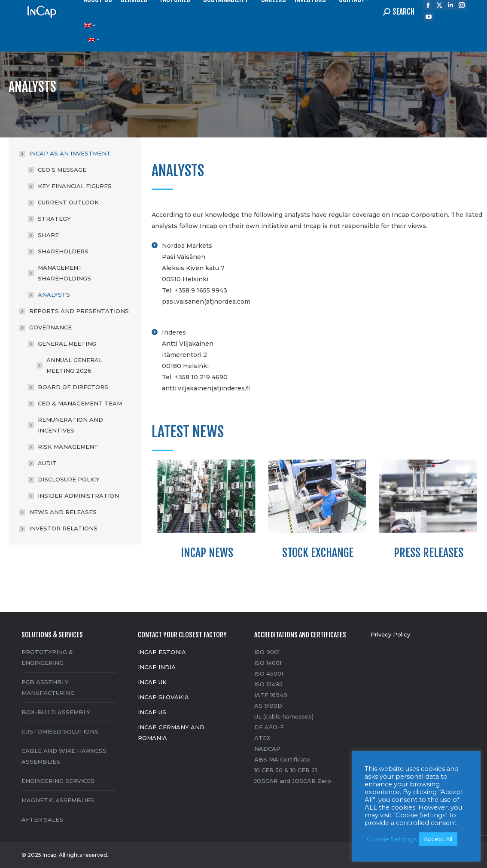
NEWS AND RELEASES (63, 512)
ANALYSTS (54, 295)
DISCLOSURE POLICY (69, 479)
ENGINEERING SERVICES (58, 781)
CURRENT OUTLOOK (68, 202)
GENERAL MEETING (63, 344)
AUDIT (47, 463)
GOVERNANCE (46, 327)
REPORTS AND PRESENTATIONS (79, 311)
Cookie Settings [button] (392, 839)
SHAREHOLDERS (63, 251)
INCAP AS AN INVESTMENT (66, 153)
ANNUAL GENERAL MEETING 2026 (74, 365)
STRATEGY (54, 219)
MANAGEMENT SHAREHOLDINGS (64, 273)
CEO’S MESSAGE (62, 170)
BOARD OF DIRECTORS (73, 387)
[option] (207, 512)
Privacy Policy (390, 634)
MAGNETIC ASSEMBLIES (58, 800)
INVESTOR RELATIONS (63, 528)
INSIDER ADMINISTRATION (78, 496)
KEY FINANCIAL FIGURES (75, 186)
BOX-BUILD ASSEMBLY (56, 712)
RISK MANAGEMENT (68, 447)
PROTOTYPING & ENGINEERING (47, 657)
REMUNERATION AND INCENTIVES (70, 425)
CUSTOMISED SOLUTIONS (60, 731)
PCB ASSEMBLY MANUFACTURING (48, 687)
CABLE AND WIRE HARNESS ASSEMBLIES (64, 756)
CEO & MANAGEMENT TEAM (80, 403)
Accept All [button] (438, 839)
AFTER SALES (42, 819)
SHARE (48, 235)
